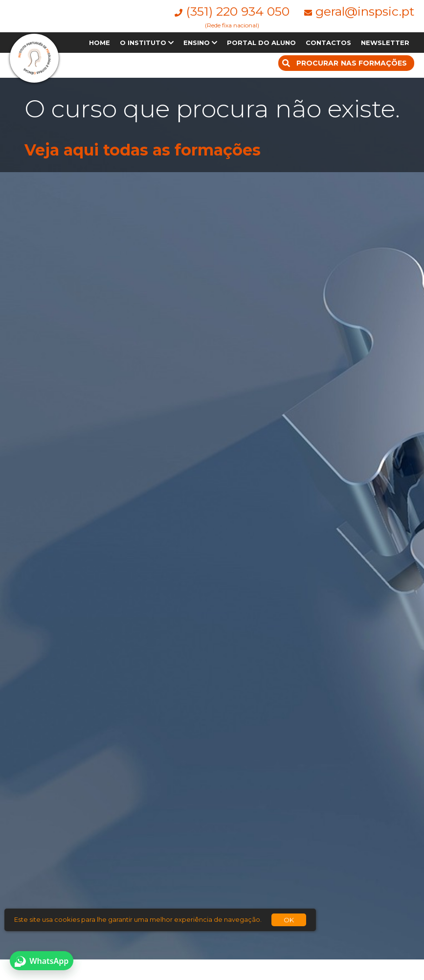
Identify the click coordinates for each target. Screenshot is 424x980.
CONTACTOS (328, 43)
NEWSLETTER (385, 43)
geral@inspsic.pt (365, 11)
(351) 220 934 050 (238, 11)
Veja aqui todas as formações (143, 150)
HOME (100, 43)
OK (289, 920)
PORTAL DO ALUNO (261, 43)
